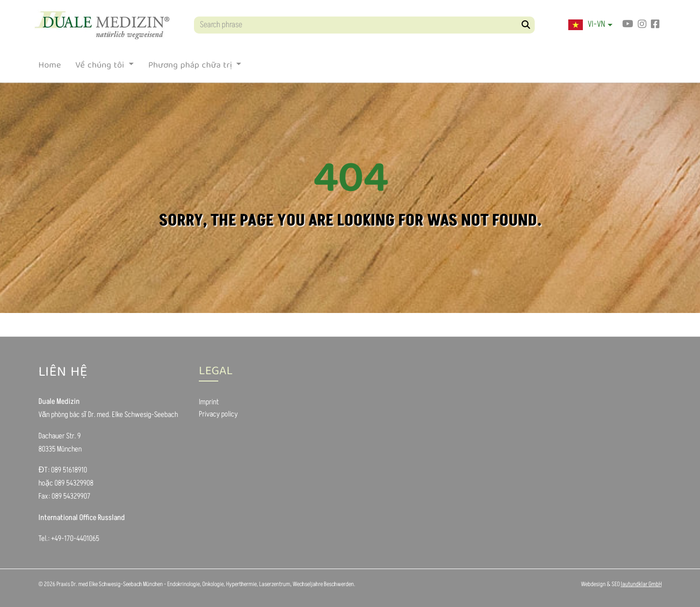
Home (50, 68)
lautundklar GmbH (641, 584)
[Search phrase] (364, 25)
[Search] (526, 25)
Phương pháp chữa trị (191, 68)
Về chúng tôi (101, 68)
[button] (590, 25)
